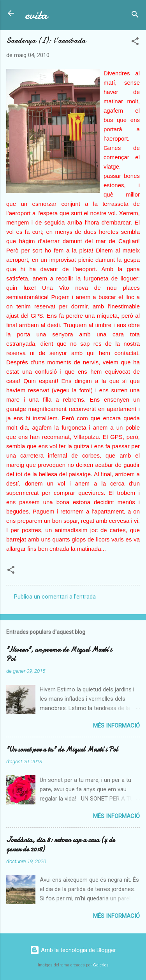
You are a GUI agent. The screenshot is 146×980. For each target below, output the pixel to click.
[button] (135, 43)
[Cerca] (135, 16)
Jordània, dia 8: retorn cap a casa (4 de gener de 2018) (61, 845)
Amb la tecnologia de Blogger (73, 950)
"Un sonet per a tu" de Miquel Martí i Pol (62, 749)
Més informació (116, 726)
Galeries (101, 965)
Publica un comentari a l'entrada (55, 597)
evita (36, 15)
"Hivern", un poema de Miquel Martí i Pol (59, 654)
